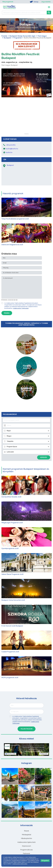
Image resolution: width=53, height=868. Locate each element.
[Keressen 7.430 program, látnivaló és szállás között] (24, 13)
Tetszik (11, 754)
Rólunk (26, 831)
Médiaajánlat (27, 835)
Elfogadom (45, 861)
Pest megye (42, 36)
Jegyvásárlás (46, 2)
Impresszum (26, 846)
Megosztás (44, 754)
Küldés (7, 313)
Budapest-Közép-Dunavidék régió (22, 36)
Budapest (7, 38)
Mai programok (8, 2)
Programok (18, 38)
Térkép (34, 2)
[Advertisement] (27, 121)
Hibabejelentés (26, 838)
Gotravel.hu (15, 745)
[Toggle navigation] (49, 7)
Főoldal (4, 36)
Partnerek (26, 854)
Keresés (44, 457)
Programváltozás (26, 850)
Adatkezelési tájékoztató (26, 842)
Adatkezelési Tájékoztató (21, 308)
